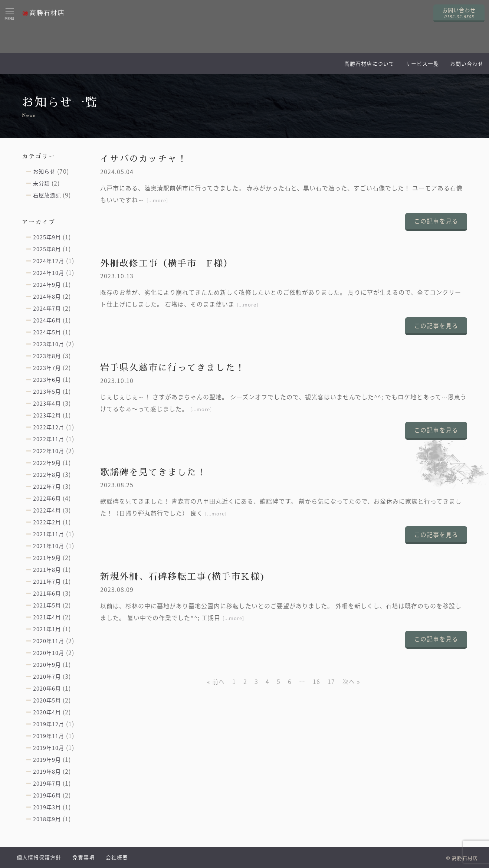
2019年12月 (49, 724)
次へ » (351, 681)
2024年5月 (47, 332)
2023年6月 (47, 380)
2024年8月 (47, 297)
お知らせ (44, 171)
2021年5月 (47, 605)
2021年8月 (47, 570)
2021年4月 (47, 617)
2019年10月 (49, 748)
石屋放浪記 (47, 195)
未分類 (41, 183)
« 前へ (216, 681)
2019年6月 (47, 795)
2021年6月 (47, 593)
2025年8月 (47, 249)
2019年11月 (49, 736)
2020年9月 (47, 665)
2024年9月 (47, 285)
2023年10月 (49, 344)
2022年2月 (47, 522)
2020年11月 (49, 641)
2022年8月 (47, 475)
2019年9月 (47, 760)
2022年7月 (47, 487)
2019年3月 (47, 807)
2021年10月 (49, 546)
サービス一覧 (422, 63)
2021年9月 (47, 558)
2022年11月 (49, 439)
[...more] (157, 200)
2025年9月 (47, 237)
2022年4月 (47, 510)
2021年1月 (47, 629)
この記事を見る (436, 221)
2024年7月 (47, 308)
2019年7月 (47, 783)
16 (316, 681)
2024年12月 (49, 261)
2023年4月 (47, 403)
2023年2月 (47, 415)
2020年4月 (47, 712)
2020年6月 (47, 688)
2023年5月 (47, 392)
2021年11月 (49, 534)
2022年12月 (49, 427)
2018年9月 (47, 819)
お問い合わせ (467, 63)
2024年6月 (47, 320)
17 (331, 681)
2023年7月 (47, 368)
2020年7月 (47, 677)
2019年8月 (47, 772)
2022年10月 (49, 451)
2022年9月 (47, 463)
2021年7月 (47, 582)
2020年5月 (47, 700)
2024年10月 (49, 273)
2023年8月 (47, 356)
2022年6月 (47, 498)
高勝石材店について (369, 63)
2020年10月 (49, 653)
